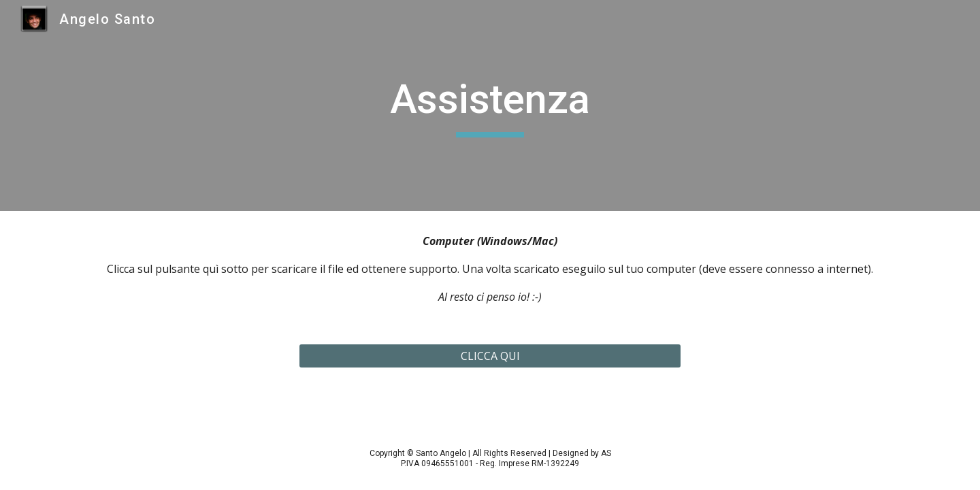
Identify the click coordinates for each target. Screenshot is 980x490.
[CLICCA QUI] (490, 356)
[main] (490, 105)
